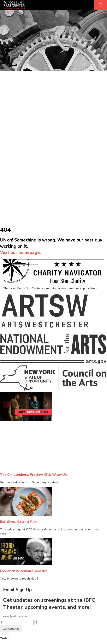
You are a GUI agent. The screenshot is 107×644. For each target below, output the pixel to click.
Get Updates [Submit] (11, 629)
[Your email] (53, 616)
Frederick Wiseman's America (24, 571)
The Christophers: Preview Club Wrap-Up (33, 475)
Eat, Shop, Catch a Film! (19, 522)
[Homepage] (14, 5)
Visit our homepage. (20, 252)
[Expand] (100, 5)
